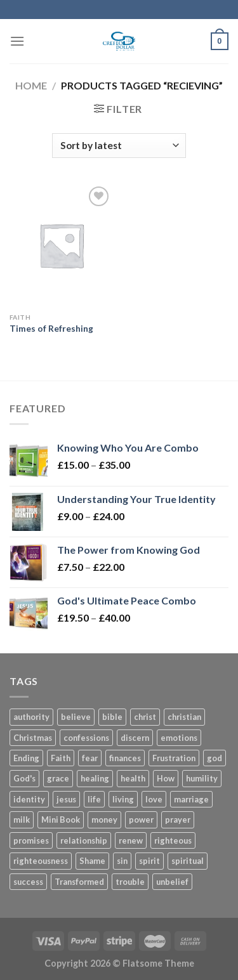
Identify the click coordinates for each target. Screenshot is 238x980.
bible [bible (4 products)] (112, 717)
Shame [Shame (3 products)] (92, 861)
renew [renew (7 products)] (131, 840)
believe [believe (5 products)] (76, 717)
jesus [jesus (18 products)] (66, 799)
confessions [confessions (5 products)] (86, 738)
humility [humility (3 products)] (202, 778)
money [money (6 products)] (104, 820)
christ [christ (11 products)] (145, 717)
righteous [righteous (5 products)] (173, 840)
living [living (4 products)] (123, 799)
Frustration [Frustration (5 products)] (174, 758)
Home (31, 85)
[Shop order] (119, 146)
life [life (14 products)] (94, 799)
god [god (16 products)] (215, 758)
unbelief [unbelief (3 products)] (172, 882)
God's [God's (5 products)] (24, 778)
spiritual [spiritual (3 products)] (188, 861)
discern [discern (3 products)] (135, 738)
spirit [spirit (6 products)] (149, 861)
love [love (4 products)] (154, 799)
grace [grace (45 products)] (58, 778)
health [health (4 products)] (133, 778)
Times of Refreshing (51, 329)
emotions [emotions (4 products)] (179, 738)
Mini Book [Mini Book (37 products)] (61, 820)
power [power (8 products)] (141, 820)
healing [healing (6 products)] (95, 778)
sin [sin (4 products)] (122, 861)
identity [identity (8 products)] (29, 799)
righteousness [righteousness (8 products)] (41, 861)
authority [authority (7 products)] (31, 717)
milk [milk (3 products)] (22, 820)
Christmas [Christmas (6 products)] (33, 738)
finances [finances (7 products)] (125, 758)
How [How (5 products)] (166, 778)
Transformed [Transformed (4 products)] (79, 882)
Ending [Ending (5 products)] (26, 758)
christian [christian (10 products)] (184, 717)
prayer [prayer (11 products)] (178, 820)
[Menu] (17, 41)
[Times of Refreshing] (61, 245)
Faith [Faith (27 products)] (61, 758)
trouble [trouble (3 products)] (130, 882)
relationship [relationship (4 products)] (84, 840)
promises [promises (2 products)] (31, 840)
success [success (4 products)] (28, 882)
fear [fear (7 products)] (90, 758)
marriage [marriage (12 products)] (191, 799)
